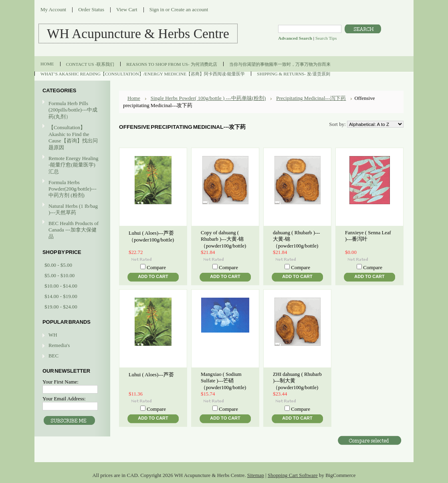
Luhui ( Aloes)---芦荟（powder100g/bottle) (151, 236)
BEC (53, 356)
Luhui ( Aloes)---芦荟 (151, 375)
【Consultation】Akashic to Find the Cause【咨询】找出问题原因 (73, 137)
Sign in (157, 9)
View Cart (127, 9)
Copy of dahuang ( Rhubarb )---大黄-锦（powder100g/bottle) (223, 239)
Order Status (91, 9)
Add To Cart (153, 276)
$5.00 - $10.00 (60, 275)
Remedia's (59, 345)
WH (53, 335)
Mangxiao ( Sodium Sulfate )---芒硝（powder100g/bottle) (223, 381)
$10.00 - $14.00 (61, 286)
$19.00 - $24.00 (61, 307)
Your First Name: (61, 382)
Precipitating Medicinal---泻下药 (311, 98)
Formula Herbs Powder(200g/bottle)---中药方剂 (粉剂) (71, 189)
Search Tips (326, 38)
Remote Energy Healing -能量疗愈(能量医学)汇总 (71, 165)
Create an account (190, 9)
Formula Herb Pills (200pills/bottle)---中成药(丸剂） (73, 110)
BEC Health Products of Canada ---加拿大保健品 (74, 230)
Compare (156, 267)
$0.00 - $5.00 (58, 265)
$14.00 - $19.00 (61, 296)
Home (134, 98)
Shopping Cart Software (293, 475)
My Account (53, 9)
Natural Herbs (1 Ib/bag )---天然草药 (73, 209)
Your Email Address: (64, 399)
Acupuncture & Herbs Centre (138, 33)
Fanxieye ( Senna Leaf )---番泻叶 (368, 236)
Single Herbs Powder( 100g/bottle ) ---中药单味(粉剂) (208, 98)
